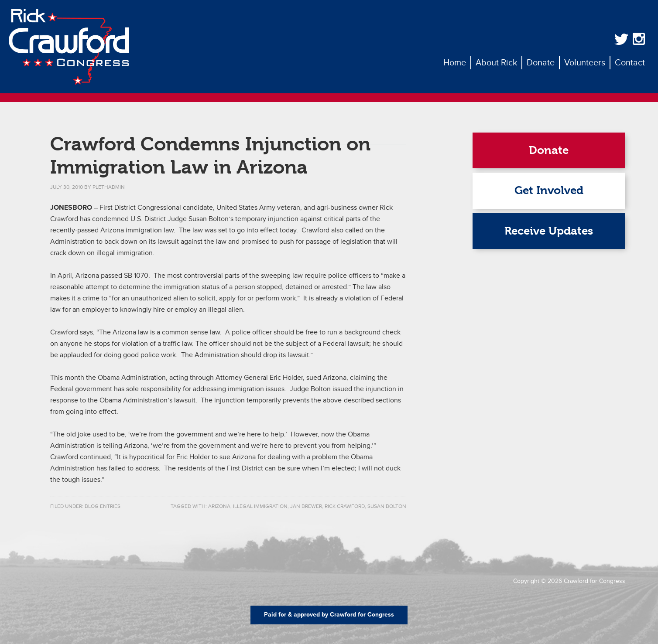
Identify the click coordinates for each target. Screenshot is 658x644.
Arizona (219, 506)
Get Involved (549, 190)
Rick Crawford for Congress (69, 47)
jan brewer (306, 506)
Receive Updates (549, 231)
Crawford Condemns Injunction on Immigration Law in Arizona (210, 155)
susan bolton (387, 506)
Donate (549, 150)
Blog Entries (103, 506)
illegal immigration (260, 506)
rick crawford (345, 506)
